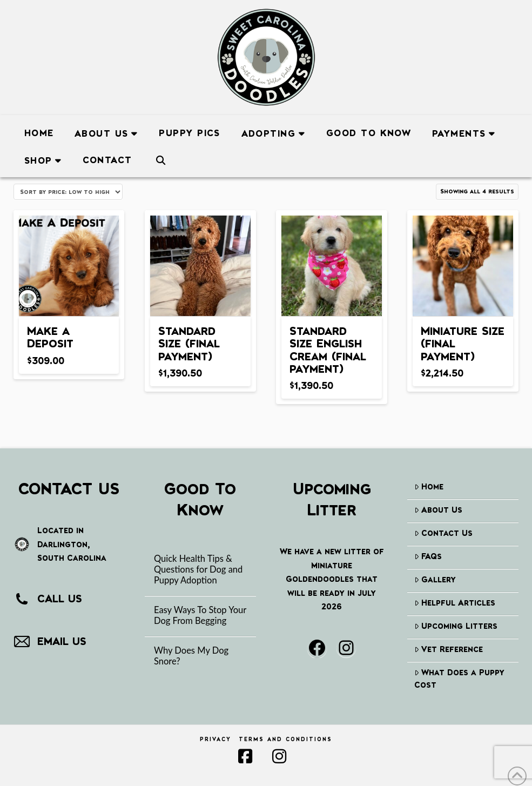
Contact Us (443, 533)
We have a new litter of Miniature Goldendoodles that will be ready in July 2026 (332, 579)
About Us (438, 510)
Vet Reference (449, 649)
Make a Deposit (50, 337)
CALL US (60, 599)
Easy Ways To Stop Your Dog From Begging (200, 616)
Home (429, 486)
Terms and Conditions (285, 739)
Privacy (216, 739)
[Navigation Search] (160, 158)
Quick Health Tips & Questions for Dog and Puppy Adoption (198, 570)
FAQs (428, 556)
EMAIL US (62, 641)
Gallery (435, 579)
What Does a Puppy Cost (459, 678)
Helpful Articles (455, 603)
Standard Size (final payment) (189, 343)
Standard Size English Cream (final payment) (328, 350)
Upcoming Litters (456, 626)
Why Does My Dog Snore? (191, 656)
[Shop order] (68, 192)
